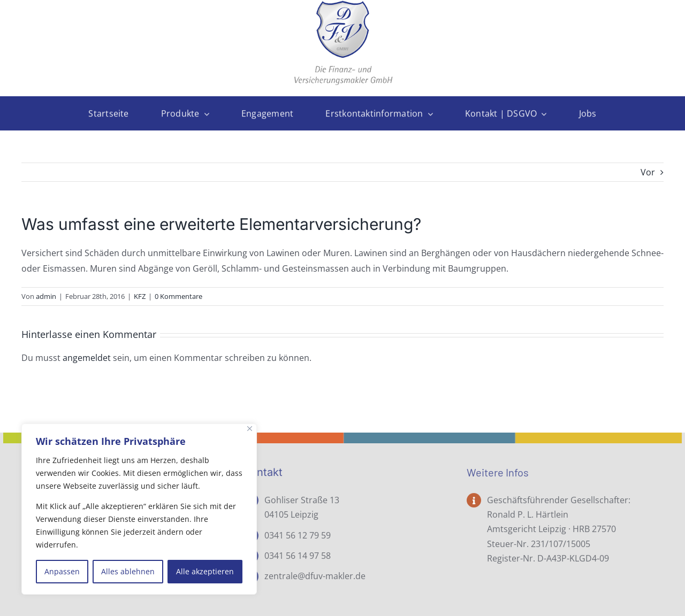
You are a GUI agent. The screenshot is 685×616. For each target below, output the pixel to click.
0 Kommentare (178, 296)
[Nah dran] (250, 429)
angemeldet (87, 358)
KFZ (140, 296)
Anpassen (62, 571)
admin (46, 296)
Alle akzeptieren (205, 571)
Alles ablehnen (128, 571)
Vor (648, 172)
